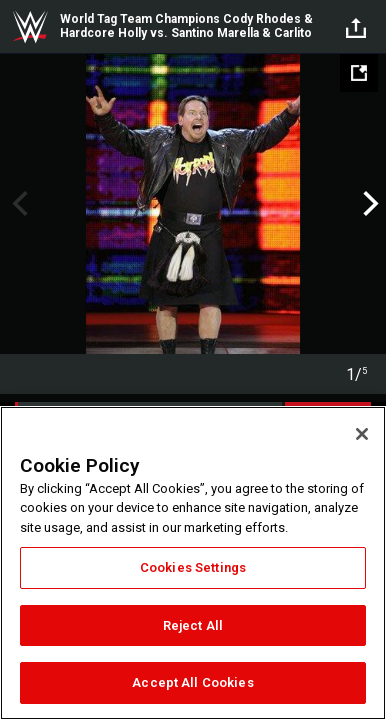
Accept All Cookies (192, 682)
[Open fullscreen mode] (359, 73)
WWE (30, 27)
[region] (193, 563)
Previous (17, 204)
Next (368, 204)
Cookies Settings (193, 567)
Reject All (193, 625)
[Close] (362, 434)
